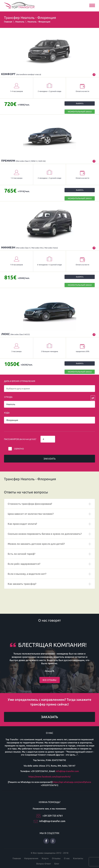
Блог (57, 864)
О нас (67, 858)
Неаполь (20, 22)
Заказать (49, 459)
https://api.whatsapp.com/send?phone (72, 782)
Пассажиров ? (20, 439)
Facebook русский (46, 841)
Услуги (45, 858)
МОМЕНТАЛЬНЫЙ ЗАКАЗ (80, 112)
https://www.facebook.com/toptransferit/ (49, 777)
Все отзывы (49, 680)
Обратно (19, 449)
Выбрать (80, 103)
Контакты (78, 858)
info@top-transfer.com (67, 771)
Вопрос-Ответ (44, 864)
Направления (31, 858)
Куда (7, 413)
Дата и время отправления (20, 381)
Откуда (8, 397)
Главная (8, 22)
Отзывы (56, 858)
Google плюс (53, 841)
